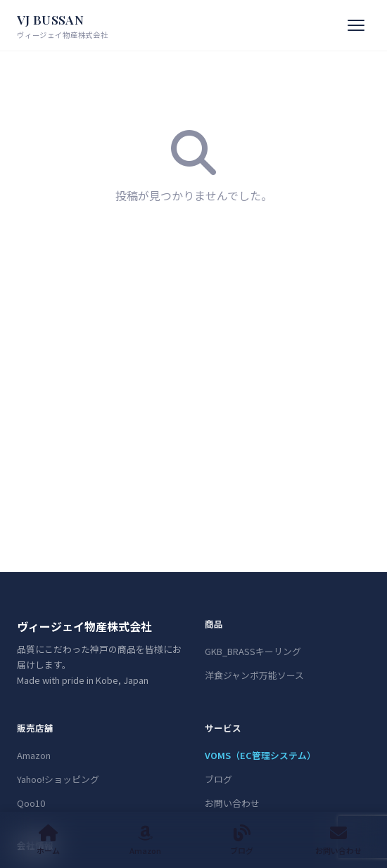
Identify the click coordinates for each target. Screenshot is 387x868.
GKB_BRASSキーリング (253, 651)
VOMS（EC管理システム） (260, 755)
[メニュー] (356, 25)
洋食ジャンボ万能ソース (254, 675)
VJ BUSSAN (63, 26)
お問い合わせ (232, 803)
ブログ (218, 779)
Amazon (34, 755)
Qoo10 (31, 803)
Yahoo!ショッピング (58, 779)
